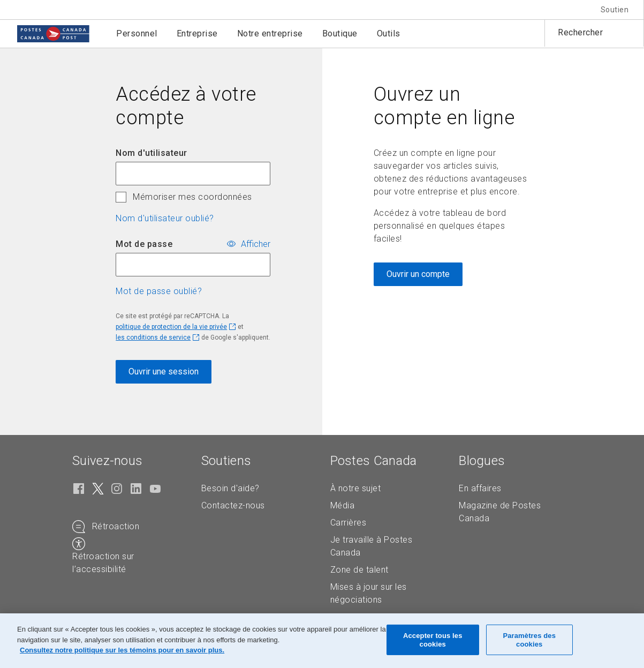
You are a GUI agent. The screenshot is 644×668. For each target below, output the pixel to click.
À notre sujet (356, 488)
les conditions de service (153, 337)
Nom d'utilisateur (151, 153)
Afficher (256, 244)
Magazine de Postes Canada (500, 512)
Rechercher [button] (580, 32)
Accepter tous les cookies (433, 640)
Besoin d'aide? (230, 488)
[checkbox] (121, 197)
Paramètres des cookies (529, 640)
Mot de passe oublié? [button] (159, 291)
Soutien (615, 10)
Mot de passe (144, 244)
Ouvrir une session (164, 371)
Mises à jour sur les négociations (369, 593)
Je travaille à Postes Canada (372, 546)
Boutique (340, 33)
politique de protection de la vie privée (171, 327)
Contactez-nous (233, 505)
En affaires (480, 488)
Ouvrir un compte (418, 274)
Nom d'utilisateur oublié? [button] (165, 218)
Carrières (348, 523)
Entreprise (197, 33)
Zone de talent (359, 570)
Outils (389, 33)
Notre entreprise (270, 33)
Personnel (137, 33)
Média (343, 505)
